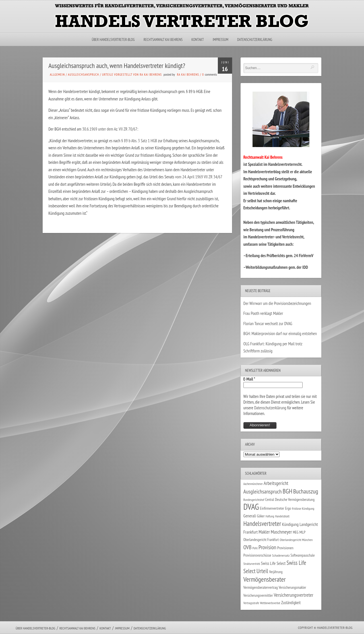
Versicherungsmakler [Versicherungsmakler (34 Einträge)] (292, 587)
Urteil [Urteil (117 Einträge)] (262, 571)
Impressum (221, 40)
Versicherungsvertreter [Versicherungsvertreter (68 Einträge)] (294, 595)
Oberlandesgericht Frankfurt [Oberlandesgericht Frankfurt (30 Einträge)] (261, 540)
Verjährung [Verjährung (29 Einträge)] (276, 572)
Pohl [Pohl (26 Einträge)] (255, 548)
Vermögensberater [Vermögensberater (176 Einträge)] (265, 579)
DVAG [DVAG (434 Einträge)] (251, 507)
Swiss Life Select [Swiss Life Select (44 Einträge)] (273, 563)
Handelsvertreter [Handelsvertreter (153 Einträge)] (262, 523)
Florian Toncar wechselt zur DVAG (268, 324)
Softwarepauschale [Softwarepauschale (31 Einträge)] (303, 555)
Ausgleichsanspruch (83, 75)
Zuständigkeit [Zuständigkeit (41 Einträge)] (291, 603)
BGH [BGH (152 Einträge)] (288, 491)
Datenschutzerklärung (255, 40)
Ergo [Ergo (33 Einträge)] (288, 508)
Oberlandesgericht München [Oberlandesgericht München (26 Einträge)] (296, 540)
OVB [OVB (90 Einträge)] (248, 547)
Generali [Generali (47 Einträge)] (250, 516)
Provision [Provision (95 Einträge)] (267, 547)
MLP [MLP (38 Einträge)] (302, 532)
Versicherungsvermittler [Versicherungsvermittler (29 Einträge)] (258, 595)
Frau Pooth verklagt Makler (263, 313)
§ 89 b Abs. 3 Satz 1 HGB (139, 141)
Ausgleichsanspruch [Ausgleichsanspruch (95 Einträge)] (263, 491)
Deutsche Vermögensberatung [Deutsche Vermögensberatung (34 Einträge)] (295, 499)
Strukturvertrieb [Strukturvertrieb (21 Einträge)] (252, 564)
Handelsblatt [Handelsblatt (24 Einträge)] (282, 516)
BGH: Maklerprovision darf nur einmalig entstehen (280, 333)
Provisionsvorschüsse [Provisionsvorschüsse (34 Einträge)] (257, 555)
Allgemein (57, 75)
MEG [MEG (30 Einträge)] (296, 532)
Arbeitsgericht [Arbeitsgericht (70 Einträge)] (276, 483)
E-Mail (249, 379)
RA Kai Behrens (188, 75)
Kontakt (197, 40)
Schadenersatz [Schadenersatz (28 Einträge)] (281, 555)
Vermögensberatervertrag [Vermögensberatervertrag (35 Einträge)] (261, 587)
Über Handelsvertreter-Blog (113, 40)
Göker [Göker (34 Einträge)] (261, 516)
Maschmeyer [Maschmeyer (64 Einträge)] (281, 532)
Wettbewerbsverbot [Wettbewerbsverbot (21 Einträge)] (270, 603)
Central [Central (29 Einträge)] (270, 499)
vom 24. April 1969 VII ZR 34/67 (198, 177)
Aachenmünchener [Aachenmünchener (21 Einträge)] (253, 484)
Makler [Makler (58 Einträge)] (264, 532)
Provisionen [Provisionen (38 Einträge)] (285, 548)
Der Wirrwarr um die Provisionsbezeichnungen (277, 303)
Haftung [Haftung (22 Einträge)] (270, 516)
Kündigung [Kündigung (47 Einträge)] (290, 524)
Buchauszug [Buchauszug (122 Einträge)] (306, 491)
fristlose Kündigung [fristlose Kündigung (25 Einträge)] (303, 508)
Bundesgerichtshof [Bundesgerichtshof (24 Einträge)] (254, 500)
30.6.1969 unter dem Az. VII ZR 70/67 (110, 129)
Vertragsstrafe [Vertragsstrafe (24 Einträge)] (251, 603)
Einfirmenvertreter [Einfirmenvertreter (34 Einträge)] (272, 508)
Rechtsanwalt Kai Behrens (163, 40)
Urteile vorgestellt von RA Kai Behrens (132, 75)
